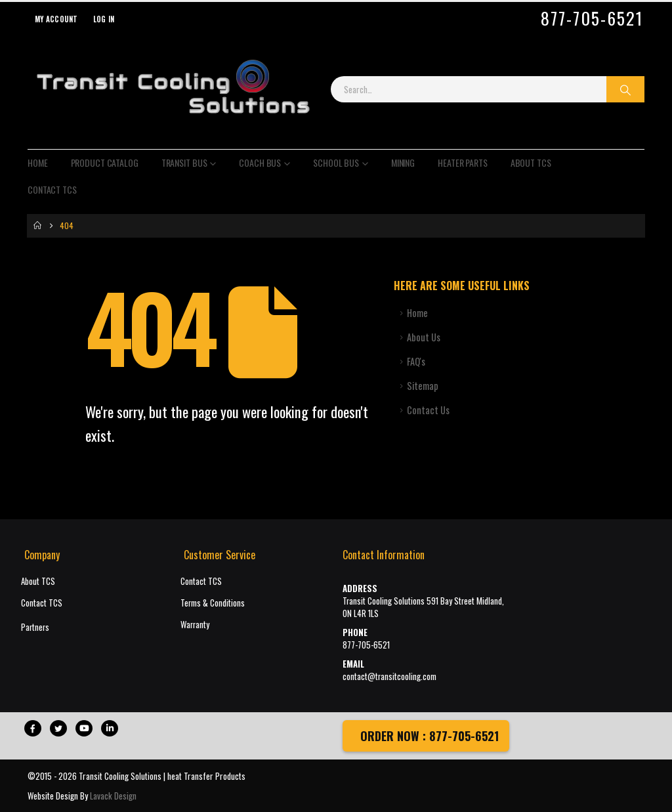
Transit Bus (184, 162)
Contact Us (428, 410)
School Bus (336, 162)
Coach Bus (260, 162)
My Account (56, 19)
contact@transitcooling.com (389, 676)
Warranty (195, 625)
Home (38, 162)
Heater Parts (463, 162)
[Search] (625, 89)
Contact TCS (52, 189)
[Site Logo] (173, 89)
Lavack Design (113, 796)
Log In (104, 19)
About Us (424, 337)
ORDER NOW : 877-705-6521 (428, 736)
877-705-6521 (592, 18)
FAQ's (416, 361)
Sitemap (423, 386)
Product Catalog (105, 162)
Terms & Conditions (213, 603)
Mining (403, 162)
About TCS (531, 162)
